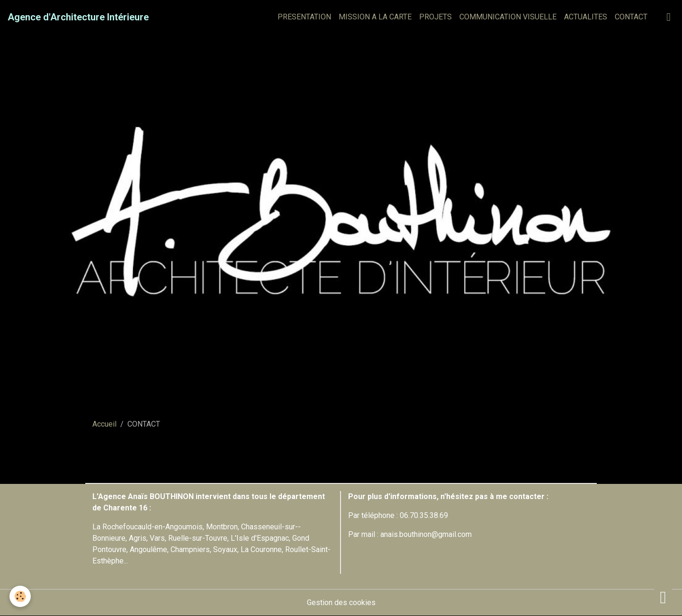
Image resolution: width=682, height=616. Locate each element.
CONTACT (631, 17)
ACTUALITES (586, 17)
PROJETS (435, 17)
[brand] (78, 17)
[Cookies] (20, 596)
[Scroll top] (663, 597)
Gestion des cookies (341, 603)
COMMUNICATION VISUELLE (508, 17)
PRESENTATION (304, 17)
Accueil (104, 424)
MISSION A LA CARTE (375, 17)
